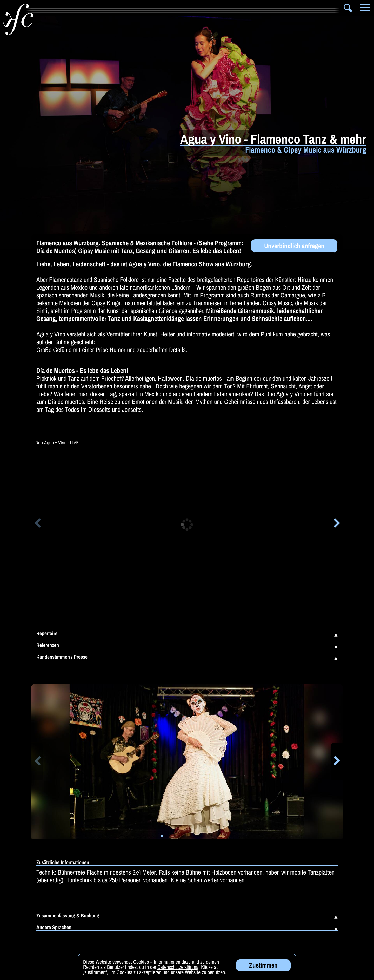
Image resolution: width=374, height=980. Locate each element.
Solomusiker (152, 8)
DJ (314, 8)
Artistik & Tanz (81, 8)
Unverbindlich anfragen (294, 246)
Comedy (289, 8)
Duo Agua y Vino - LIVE (57, 443)
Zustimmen (263, 965)
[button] (37, 524)
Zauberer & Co (195, 8)
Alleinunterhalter (248, 8)
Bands (118, 8)
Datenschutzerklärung (178, 967)
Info (42, 8)
